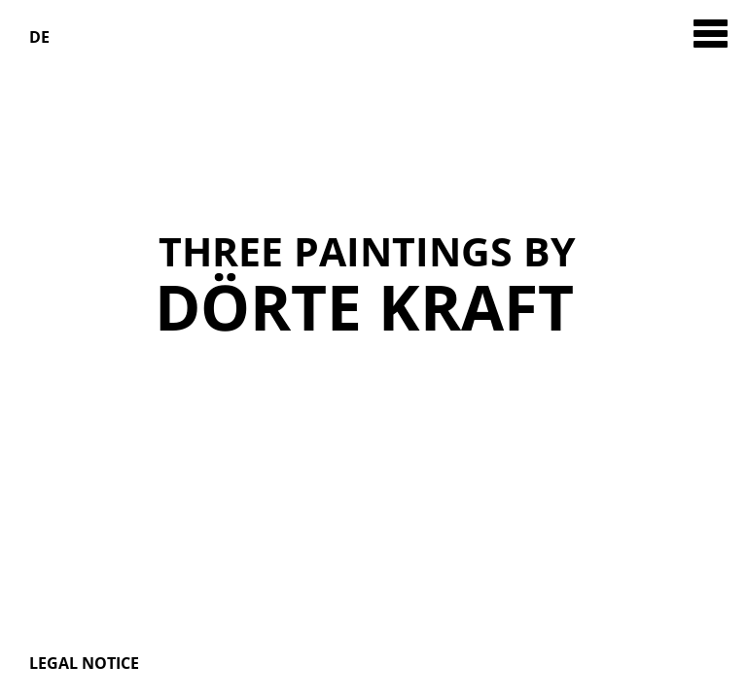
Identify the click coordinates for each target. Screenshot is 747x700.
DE (39, 37)
